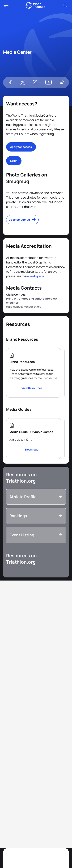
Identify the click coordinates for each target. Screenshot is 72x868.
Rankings (18, 516)
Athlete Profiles (24, 497)
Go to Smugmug (19, 220)
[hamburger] (6, 5)
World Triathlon (35, 5)
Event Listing (22, 535)
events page (36, 276)
